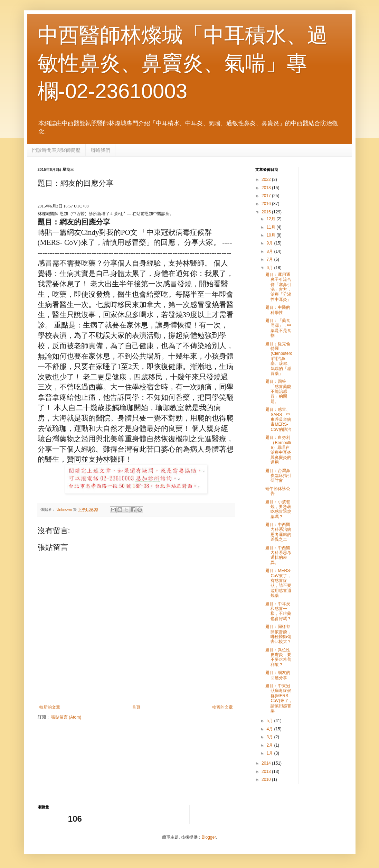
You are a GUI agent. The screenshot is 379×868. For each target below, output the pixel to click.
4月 (270, 729)
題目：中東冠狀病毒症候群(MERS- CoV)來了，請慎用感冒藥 (279, 698)
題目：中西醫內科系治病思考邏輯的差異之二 (278, 532)
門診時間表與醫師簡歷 (56, 150)
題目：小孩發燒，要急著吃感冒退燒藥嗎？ (278, 509)
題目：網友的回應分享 (278, 675)
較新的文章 (50, 707)
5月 (270, 721)
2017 (267, 196)
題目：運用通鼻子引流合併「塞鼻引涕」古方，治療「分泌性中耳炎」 (278, 287)
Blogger (209, 837)
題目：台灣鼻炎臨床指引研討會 (278, 476)
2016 (267, 204)
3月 (270, 737)
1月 (270, 753)
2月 (270, 745)
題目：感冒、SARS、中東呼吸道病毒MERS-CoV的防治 (278, 419)
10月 (271, 235)
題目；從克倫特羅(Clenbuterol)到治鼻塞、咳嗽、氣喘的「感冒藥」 (279, 359)
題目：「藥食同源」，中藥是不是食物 (278, 328)
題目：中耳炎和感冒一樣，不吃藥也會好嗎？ (278, 611)
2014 (267, 763)
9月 (270, 243)
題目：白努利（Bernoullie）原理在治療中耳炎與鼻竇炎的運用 (278, 450)
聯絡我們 (101, 150)
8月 (270, 251)
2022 (267, 179)
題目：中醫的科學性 (278, 310)
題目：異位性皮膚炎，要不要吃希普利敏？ (278, 657)
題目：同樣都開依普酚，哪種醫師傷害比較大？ (278, 634)
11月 (271, 227)
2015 (267, 212)
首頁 (136, 707)
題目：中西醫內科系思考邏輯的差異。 (278, 555)
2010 (267, 779)
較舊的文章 (222, 707)
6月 (270, 268)
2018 (267, 188)
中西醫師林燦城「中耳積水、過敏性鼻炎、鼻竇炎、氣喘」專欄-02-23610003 (183, 63)
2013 (267, 772)
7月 (270, 259)
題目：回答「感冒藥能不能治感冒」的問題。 (278, 391)
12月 (271, 219)
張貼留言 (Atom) (66, 717)
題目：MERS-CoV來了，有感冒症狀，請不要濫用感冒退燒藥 (278, 583)
